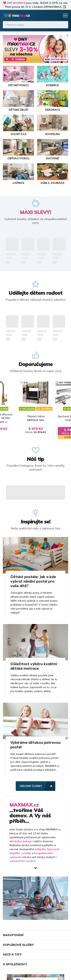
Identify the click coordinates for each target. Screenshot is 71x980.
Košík (57, 15)
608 (25, 382)
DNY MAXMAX (16, 3)
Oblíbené (50, 15)
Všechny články (31, 786)
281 (61, 382)
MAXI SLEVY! (35, 212)
